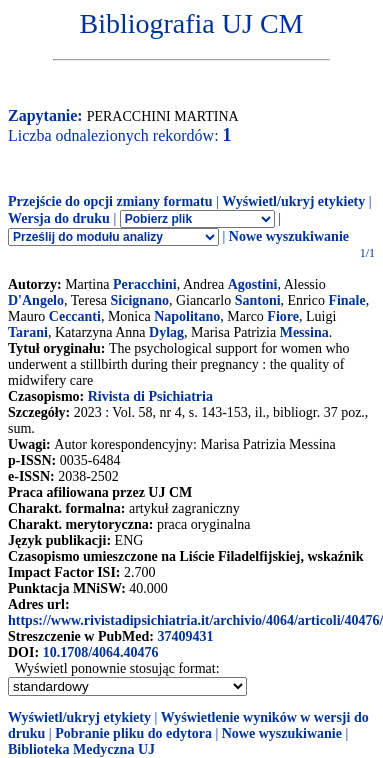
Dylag (166, 332)
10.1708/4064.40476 (101, 652)
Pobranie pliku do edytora (133, 733)
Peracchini (145, 284)
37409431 (185, 636)
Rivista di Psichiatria (150, 396)
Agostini (253, 284)
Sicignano (140, 300)
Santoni (258, 300)
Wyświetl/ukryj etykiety (293, 201)
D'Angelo (36, 300)
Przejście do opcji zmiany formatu (110, 201)
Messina (304, 332)
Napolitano (187, 316)
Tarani (28, 332)
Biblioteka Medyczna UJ (81, 749)
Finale (346, 300)
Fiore (283, 316)
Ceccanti (75, 316)
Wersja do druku (59, 218)
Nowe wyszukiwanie (289, 236)
